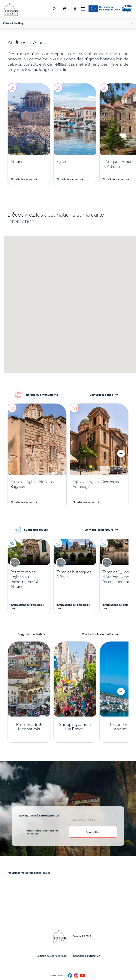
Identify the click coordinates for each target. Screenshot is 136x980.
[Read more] (29, 162)
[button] (121, 453)
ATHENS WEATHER (68, 893)
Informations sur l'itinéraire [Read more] (27, 605)
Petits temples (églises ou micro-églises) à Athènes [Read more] (24, 579)
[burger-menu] (83, 9)
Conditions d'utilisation (87, 956)
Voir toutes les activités (98, 634)
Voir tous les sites (101, 395)
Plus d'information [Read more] (21, 179)
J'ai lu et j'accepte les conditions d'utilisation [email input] (42, 832)
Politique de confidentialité (52, 956)
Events (65, 9)
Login (75, 9)
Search (54, 9)
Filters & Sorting (13, 23)
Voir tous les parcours (99, 530)
